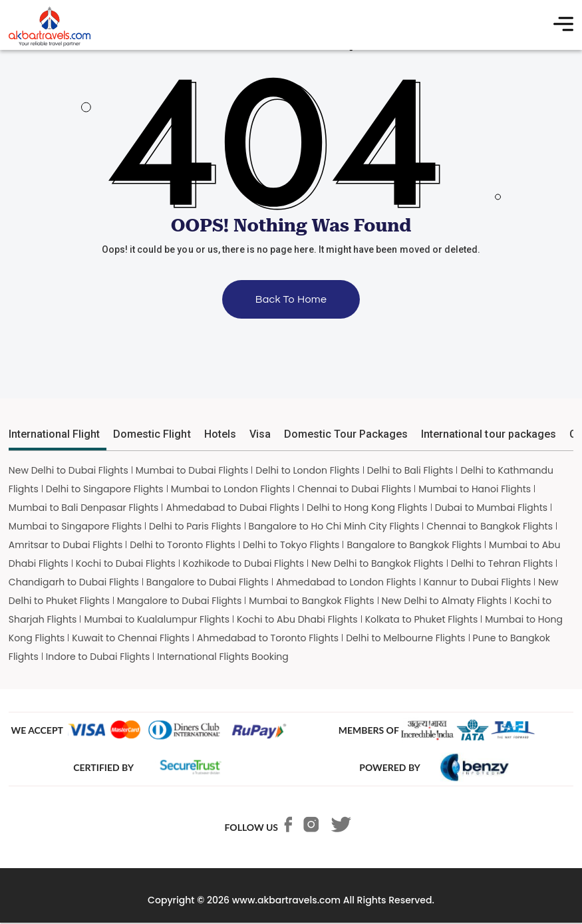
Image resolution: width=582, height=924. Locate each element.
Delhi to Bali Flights (410, 470)
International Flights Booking (223, 657)
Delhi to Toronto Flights (183, 545)
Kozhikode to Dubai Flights (243, 563)
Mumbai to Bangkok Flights (311, 601)
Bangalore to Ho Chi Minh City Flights (334, 526)
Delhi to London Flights (307, 470)
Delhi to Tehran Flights (502, 563)
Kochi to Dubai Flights (126, 563)
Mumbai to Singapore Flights (75, 526)
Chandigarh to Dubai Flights (74, 582)
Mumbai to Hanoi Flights (475, 489)
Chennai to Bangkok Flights (490, 526)
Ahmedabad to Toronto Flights (268, 638)
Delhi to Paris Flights (195, 526)
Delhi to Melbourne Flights (405, 638)
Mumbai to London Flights (231, 489)
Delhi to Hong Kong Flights (367, 508)
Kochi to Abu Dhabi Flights (297, 619)
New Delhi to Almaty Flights (445, 601)
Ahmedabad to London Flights (346, 582)
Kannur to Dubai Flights (478, 582)
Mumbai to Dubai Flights (192, 470)
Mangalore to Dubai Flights (180, 601)
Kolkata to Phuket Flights (422, 619)
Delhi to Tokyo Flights (291, 545)
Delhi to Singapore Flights (105, 489)
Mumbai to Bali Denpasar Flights (84, 508)
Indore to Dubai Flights (98, 657)
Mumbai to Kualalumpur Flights (157, 619)
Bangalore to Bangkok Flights (414, 545)
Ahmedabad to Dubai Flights (232, 508)
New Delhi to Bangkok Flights (377, 563)
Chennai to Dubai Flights (354, 489)
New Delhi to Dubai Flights (69, 470)
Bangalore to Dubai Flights (208, 582)
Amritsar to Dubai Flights (66, 545)
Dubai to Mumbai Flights (492, 508)
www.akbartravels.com (286, 900)
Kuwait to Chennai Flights (131, 638)
